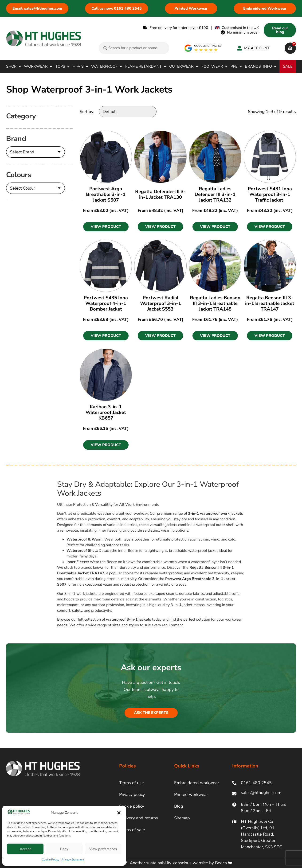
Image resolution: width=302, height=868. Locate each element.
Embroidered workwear (197, 783)
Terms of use (131, 783)
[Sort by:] (128, 112)
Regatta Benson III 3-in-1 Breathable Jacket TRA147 (270, 303)
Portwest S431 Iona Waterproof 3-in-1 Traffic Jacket (270, 194)
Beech (224, 863)
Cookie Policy (51, 860)
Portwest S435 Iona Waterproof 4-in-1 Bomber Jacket (106, 303)
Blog (179, 806)
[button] (119, 813)
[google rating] (203, 48)
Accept (25, 849)
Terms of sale (132, 830)
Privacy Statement (73, 860)
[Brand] (35, 152)
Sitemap (182, 818)
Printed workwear (191, 794)
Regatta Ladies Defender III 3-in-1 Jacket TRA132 (215, 194)
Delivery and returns (139, 818)
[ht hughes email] (262, 794)
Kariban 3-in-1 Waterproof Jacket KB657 (106, 412)
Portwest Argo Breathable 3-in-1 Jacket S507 (106, 194)
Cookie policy (132, 806)
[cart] (290, 48)
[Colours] (35, 188)
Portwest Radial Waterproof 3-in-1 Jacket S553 (161, 303)
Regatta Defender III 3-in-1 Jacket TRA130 (160, 194)
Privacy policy (132, 794)
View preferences (103, 849)
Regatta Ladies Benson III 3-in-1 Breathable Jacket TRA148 (215, 303)
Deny (64, 849)
